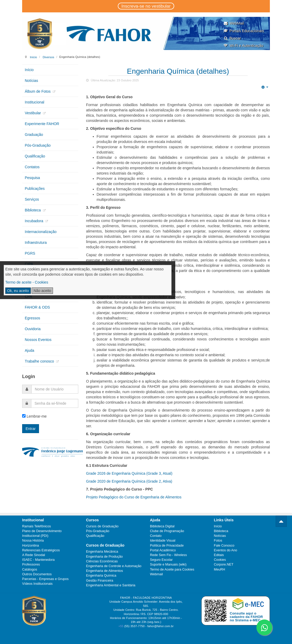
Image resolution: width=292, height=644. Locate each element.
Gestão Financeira (100, 581)
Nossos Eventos (38, 340)
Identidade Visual (163, 541)
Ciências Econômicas (102, 561)
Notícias (31, 81)
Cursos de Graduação (102, 526)
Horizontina (31, 546)
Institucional (35, 102)
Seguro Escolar (161, 560)
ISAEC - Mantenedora (38, 560)
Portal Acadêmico (163, 550)
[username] (55, 389)
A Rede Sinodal (34, 555)
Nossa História (33, 541)
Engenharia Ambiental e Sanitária (111, 585)
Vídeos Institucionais (37, 584)
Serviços (32, 199)
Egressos (32, 318)
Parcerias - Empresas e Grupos (45, 579)
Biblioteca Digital (162, 526)
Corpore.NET (224, 564)
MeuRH (220, 569)
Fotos (218, 541)
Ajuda (30, 350)
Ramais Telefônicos (37, 526)
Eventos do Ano (226, 550)
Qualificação (35, 156)
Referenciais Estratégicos (41, 550)
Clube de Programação (167, 531)
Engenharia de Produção (104, 557)
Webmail (156, 574)
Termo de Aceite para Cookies (172, 569)
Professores (31, 564)
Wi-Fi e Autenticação (243, 46)
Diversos (48, 57)
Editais (219, 555)
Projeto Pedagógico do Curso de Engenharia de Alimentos (134, 497)
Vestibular (33, 113)
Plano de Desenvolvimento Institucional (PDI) (42, 533)
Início (33, 57)
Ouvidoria (33, 329)
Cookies (220, 560)
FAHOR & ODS (37, 307)
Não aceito (42, 291)
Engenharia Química (101, 576)
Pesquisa (32, 178)
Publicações (35, 189)
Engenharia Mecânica (102, 552)
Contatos (32, 167)
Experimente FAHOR (42, 124)
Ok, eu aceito (18, 291)
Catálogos (30, 569)
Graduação (34, 135)
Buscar (232, 38)
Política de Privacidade (167, 546)
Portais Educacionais (244, 31)
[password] (55, 403)
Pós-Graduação (38, 145)
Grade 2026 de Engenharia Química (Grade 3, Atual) (129, 473)
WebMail (233, 23)
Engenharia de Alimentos (105, 571)
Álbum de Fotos (38, 91)
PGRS (30, 253)
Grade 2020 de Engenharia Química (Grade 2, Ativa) (129, 481)
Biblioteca (33, 210)
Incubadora (35, 221)
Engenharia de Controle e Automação (114, 566)
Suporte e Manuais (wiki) (168, 564)
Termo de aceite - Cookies (27, 282)
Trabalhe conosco (40, 361)
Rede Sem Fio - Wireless (168, 555)
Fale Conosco (224, 546)
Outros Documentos (37, 574)
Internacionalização (41, 232)
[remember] (24, 416)
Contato (156, 536)
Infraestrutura (36, 242)
